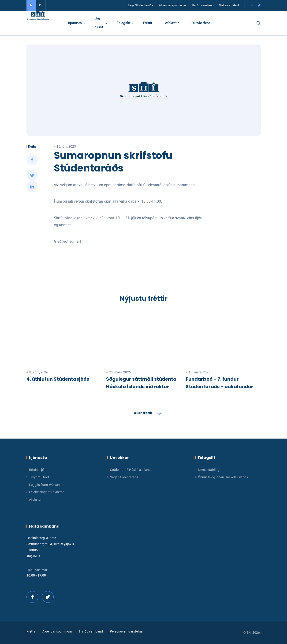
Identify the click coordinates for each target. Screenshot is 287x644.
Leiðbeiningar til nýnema (47, 492)
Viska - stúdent (229, 6)
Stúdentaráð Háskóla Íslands (131, 470)
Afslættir (177, 23)
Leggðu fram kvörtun (44, 485)
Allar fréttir (143, 413)
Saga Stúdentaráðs (140, 6)
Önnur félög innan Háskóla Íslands (223, 477)
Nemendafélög (209, 470)
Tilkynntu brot (39, 477)
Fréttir (153, 23)
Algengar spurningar (173, 6)
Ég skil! (193, 616)
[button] (263, 23)
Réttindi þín (37, 470)
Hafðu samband (203, 6)
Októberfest (206, 23)
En (41, 5)
